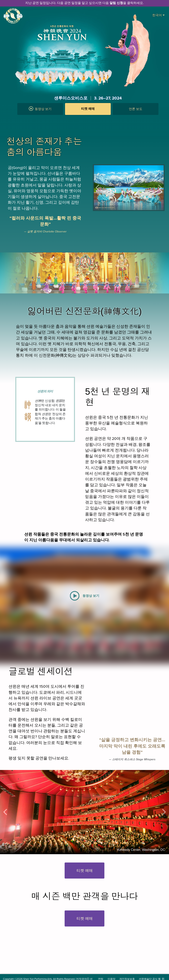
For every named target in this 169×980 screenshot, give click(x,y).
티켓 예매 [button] (85, 870)
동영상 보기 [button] (40, 109)
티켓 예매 (88, 109)
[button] (88, 119)
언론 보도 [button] (136, 109)
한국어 (158, 15)
